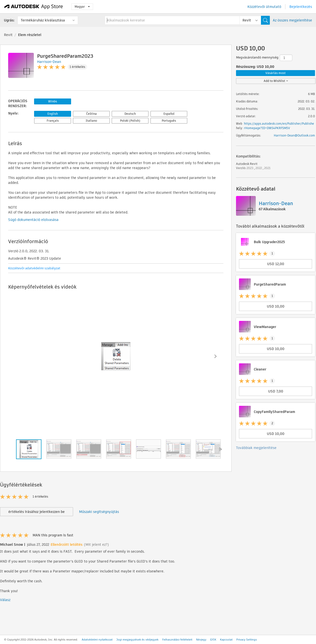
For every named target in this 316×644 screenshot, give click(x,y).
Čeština (91, 114)
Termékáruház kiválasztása (43, 20)
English (53, 114)
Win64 (53, 101)
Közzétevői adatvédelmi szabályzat (34, 268)
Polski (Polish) (130, 121)
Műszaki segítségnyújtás (99, 512)
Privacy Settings (247, 640)
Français (53, 121)
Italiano (91, 121)
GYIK (213, 640)
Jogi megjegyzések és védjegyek (137, 640)
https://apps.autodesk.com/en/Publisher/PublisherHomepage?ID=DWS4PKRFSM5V (279, 126)
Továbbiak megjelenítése (256, 448)
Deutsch (130, 114)
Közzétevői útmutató (264, 7)
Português (169, 121)
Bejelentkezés (301, 7)
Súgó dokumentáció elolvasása (33, 220)
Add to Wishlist (276, 81)
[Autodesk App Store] (34, 7)
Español (169, 114)
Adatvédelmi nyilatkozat (97, 640)
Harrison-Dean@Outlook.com (294, 135)
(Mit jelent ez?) (96, 545)
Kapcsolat (226, 640)
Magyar (82, 7)
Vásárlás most (276, 73)
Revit (8, 35)
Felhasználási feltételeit (177, 640)
